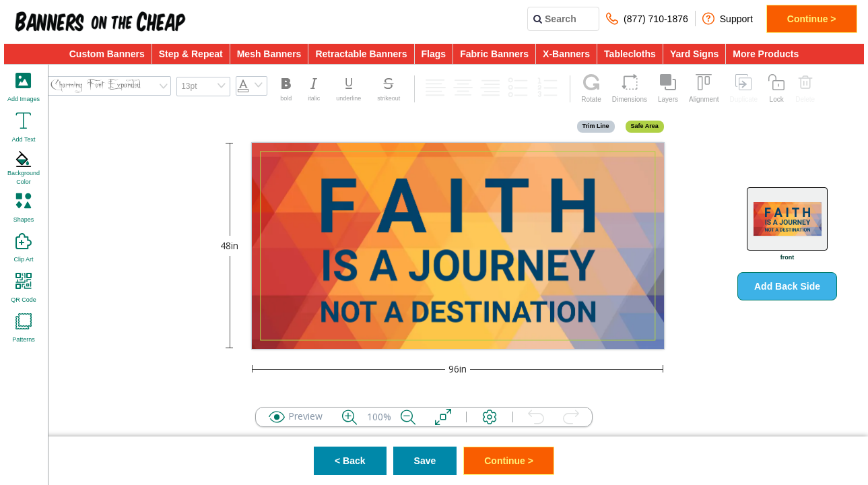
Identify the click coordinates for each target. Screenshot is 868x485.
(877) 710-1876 (647, 19)
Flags (434, 54)
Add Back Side (787, 286)
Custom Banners (107, 54)
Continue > (812, 19)
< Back (350, 461)
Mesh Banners (269, 54)
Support (728, 19)
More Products (766, 54)
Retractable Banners (361, 54)
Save (425, 461)
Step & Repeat (191, 54)
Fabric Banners (494, 54)
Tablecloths (630, 54)
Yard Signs (694, 54)
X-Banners (566, 54)
